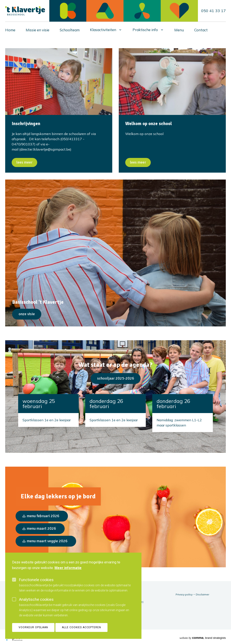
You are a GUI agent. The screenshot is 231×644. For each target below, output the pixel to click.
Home (10, 30)
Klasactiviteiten (103, 30)
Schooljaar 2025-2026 (116, 378)
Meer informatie (68, 568)
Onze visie (27, 314)
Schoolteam (70, 30)
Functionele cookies (36, 580)
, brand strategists (203, 638)
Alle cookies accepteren (81, 627)
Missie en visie (38, 30)
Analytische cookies (36, 599)
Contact (201, 30)
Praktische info (145, 30)
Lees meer (24, 162)
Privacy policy (184, 594)
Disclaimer (202, 594)
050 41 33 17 (213, 11)
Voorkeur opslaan (33, 627)
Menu (179, 30)
